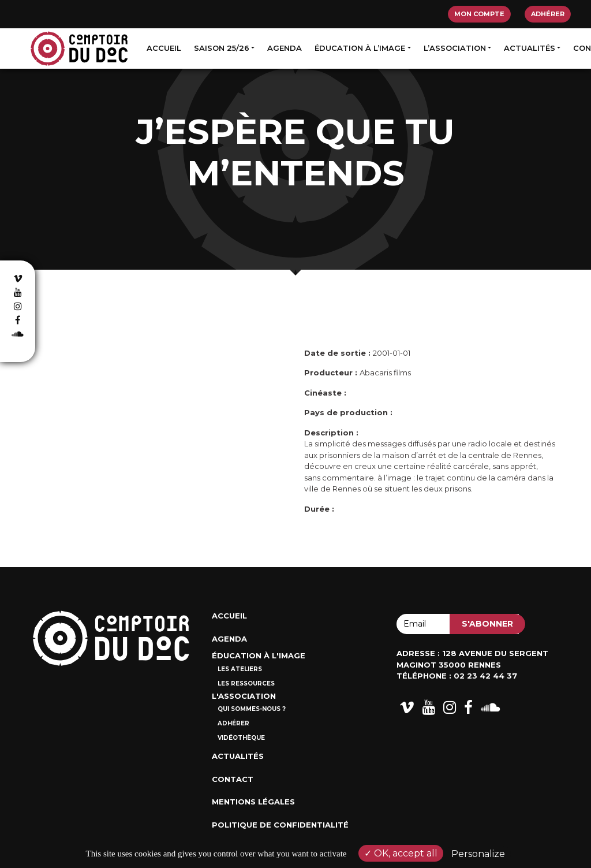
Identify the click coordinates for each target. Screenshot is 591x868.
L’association (455, 48)
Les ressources (246, 683)
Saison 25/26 (222, 48)
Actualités (530, 48)
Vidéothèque (241, 738)
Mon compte (479, 14)
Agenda (285, 48)
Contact (233, 779)
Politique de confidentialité (280, 825)
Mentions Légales (253, 802)
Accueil (164, 48)
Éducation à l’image (360, 48)
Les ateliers (240, 669)
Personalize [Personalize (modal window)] (478, 854)
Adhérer (548, 14)
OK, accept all (401, 853)
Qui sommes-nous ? (252, 709)
